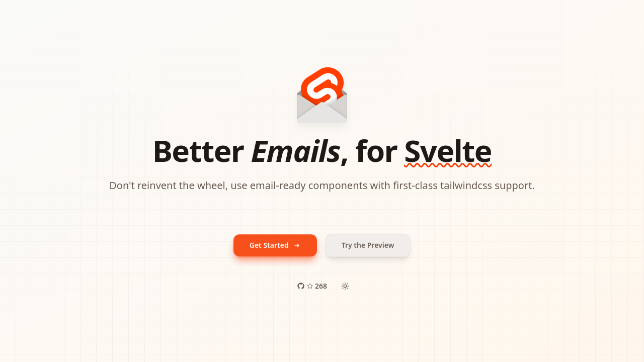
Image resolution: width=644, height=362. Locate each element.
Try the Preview (368, 245)
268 (312, 286)
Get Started (275, 245)
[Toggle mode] (345, 286)
